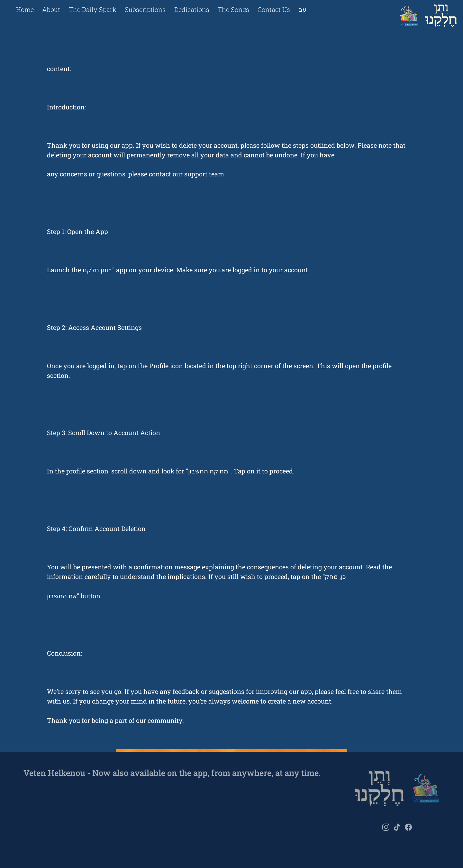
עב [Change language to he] (303, 9)
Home (25, 9)
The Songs (233, 9)
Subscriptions (145, 9)
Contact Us (274, 9)
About (51, 9)
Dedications (192, 9)
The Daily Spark (93, 9)
